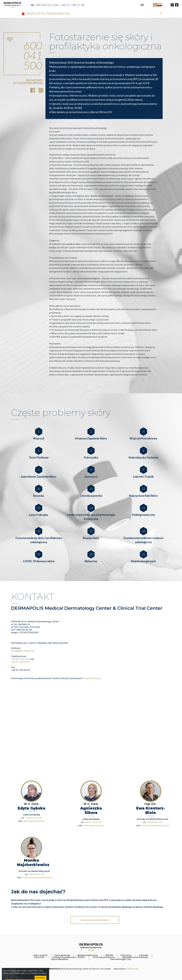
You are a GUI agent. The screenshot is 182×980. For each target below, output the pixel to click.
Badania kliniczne (88, 955)
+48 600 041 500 (47, 5)
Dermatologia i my (121, 959)
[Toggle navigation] (142, 5)
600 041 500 (33, 55)
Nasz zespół (40, 955)
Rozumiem (41, 978)
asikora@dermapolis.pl (93, 825)
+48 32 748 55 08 (72, 5)
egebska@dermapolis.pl (34, 821)
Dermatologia (62, 955)
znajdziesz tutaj (92, 678)
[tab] (91, 14)
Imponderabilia (59, 959)
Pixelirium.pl (132, 969)
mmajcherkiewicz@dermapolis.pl (37, 877)
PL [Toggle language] (158, 5)
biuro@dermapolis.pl (23, 651)
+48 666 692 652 (154, 822)
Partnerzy (126, 955)
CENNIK (109, 955)
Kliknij (27, 973)
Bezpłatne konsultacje (135, 957)
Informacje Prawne (104, 957)
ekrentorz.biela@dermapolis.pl (155, 825)
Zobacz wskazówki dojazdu (95, 920)
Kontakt (144, 955)
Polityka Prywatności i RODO (68, 957)
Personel (39, 957)
